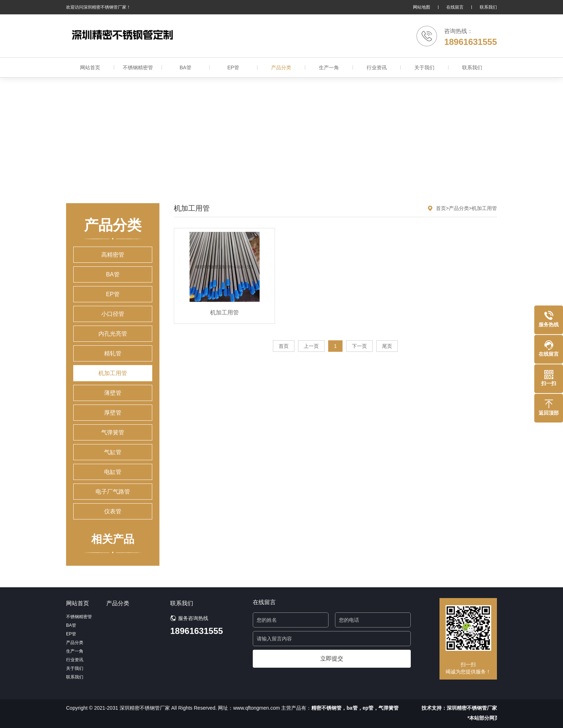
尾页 (387, 346)
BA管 (185, 67)
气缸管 (113, 452)
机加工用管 (113, 373)
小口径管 (113, 314)
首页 (441, 208)
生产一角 (329, 67)
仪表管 (113, 511)
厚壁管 (113, 413)
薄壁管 (113, 393)
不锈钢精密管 (138, 67)
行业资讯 (377, 67)
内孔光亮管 (113, 334)
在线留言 (455, 7)
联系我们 (488, 7)
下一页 (359, 346)
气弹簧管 (113, 432)
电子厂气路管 (113, 492)
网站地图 (422, 7)
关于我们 (424, 67)
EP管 (233, 67)
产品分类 (281, 67)
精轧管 (113, 353)
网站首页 (90, 67)
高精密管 (113, 255)
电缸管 (113, 472)
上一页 (311, 346)
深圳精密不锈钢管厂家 (472, 708)
